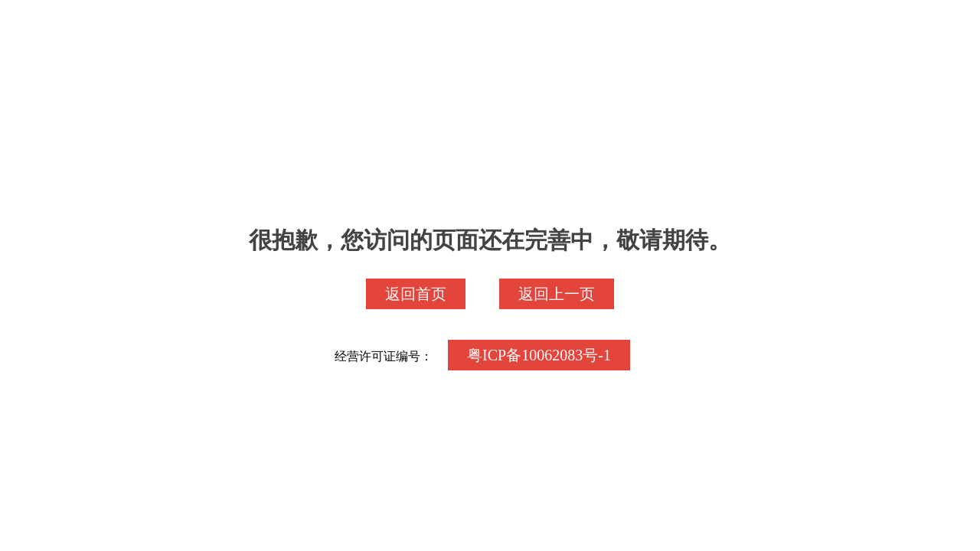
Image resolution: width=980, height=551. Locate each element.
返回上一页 (557, 294)
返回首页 (416, 294)
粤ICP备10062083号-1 (539, 355)
